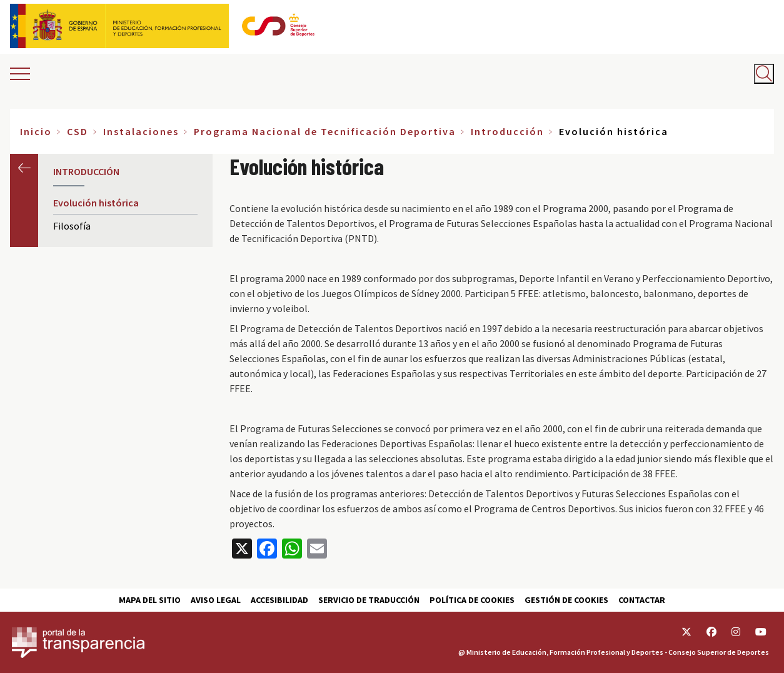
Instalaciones (141, 131)
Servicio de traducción (369, 600)
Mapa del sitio (150, 600)
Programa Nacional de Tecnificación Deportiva (325, 131)
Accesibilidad (279, 600)
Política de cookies (472, 600)
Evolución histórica (96, 203)
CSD (78, 131)
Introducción (507, 131)
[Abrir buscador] (764, 74)
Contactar (642, 600)
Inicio (36, 131)
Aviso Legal (216, 600)
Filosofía (72, 226)
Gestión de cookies (566, 600)
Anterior (24, 168)
